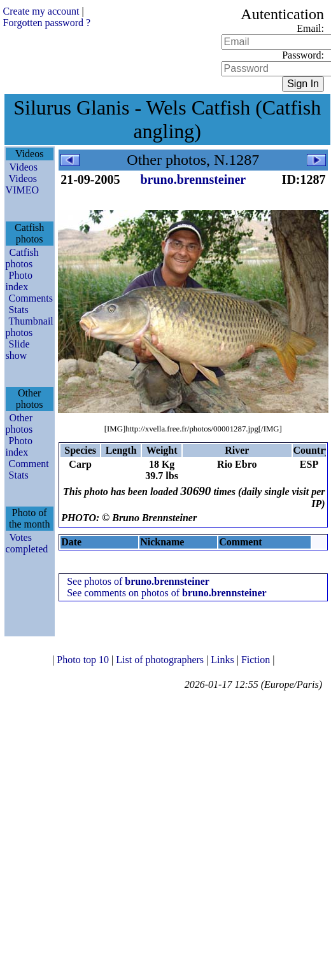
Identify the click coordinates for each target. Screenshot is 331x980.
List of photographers (161, 660)
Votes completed (27, 543)
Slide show (18, 350)
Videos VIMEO (22, 184)
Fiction (257, 660)
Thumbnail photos (30, 327)
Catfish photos (22, 258)
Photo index (19, 281)
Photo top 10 (84, 660)
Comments (31, 298)
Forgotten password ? (47, 23)
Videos (24, 167)
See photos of (138, 581)
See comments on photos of (166, 593)
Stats (19, 310)
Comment (29, 464)
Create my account (41, 11)
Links (223, 660)
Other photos (19, 423)
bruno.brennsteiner (193, 179)
